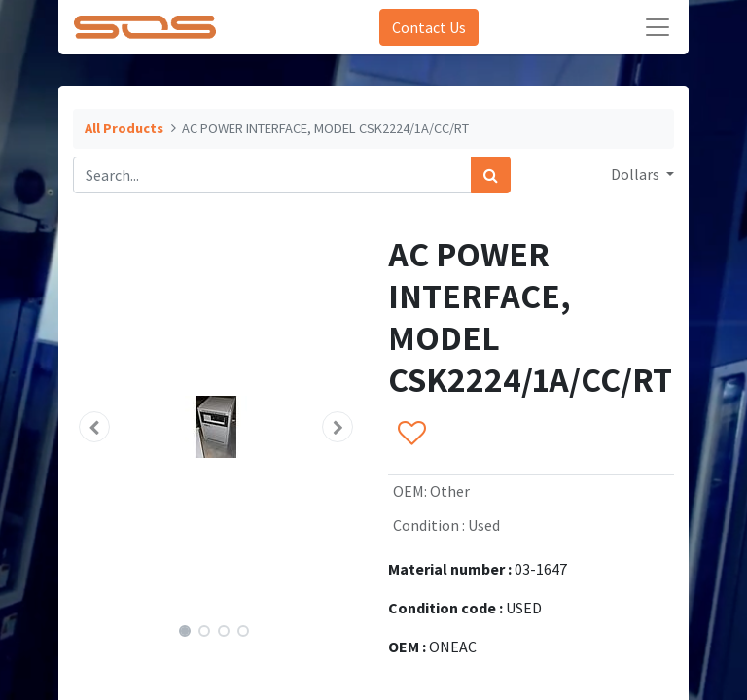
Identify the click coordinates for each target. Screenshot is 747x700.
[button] (94, 427)
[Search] (491, 175)
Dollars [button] (637, 174)
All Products (124, 128)
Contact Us (429, 27)
